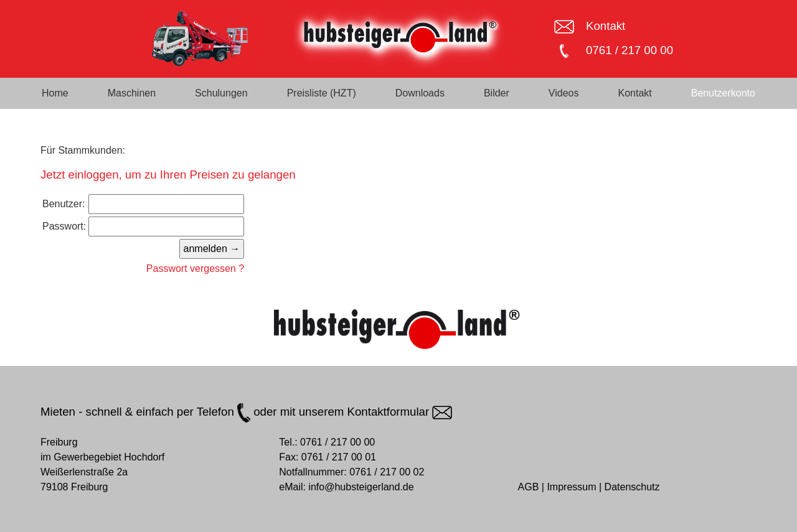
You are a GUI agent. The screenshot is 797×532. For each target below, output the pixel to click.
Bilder (497, 93)
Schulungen (221, 93)
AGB (529, 487)
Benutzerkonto (723, 93)
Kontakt (606, 26)
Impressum (571, 487)
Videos (564, 93)
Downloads (420, 93)
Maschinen (132, 93)
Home (55, 93)
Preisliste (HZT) (322, 93)
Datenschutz (632, 487)
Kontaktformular (400, 412)
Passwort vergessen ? (195, 268)
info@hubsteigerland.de (361, 487)
